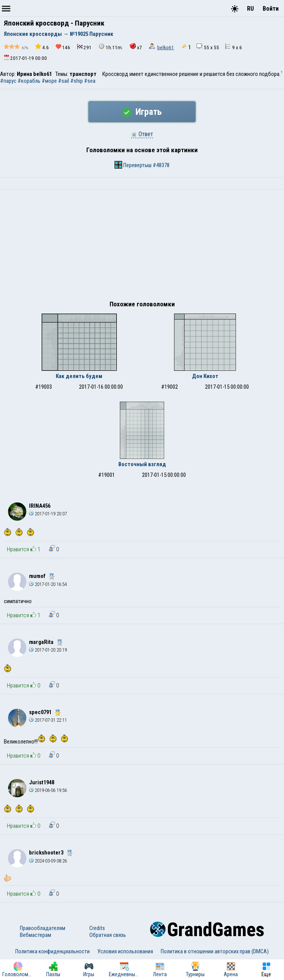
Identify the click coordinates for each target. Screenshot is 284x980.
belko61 (166, 47)
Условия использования (125, 951)
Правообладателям (43, 928)
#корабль (29, 81)
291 (84, 47)
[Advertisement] (142, 247)
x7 (136, 47)
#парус (8, 81)
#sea (90, 81)
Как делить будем (79, 376)
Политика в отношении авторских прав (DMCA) (215, 951)
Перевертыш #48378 (142, 165)
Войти (271, 9)
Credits (97, 928)
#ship (77, 81)
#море (49, 81)
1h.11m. (111, 47)
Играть (142, 112)
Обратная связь (108, 935)
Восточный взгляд (142, 464)
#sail (64, 81)
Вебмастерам (35, 935)
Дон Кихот (205, 376)
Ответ (142, 134)
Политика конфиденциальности (52, 951)
